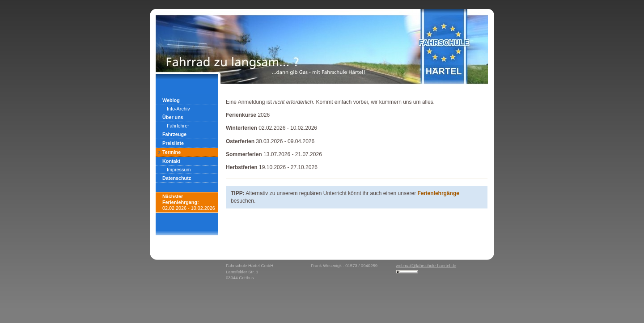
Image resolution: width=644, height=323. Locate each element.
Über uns (173, 117)
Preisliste (173, 143)
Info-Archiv (178, 109)
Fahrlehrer (178, 126)
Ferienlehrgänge (439, 193)
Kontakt (171, 161)
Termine (172, 152)
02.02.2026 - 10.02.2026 (189, 202)
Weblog (171, 100)
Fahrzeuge (174, 134)
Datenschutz (177, 178)
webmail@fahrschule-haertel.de (426, 266)
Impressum (179, 170)
